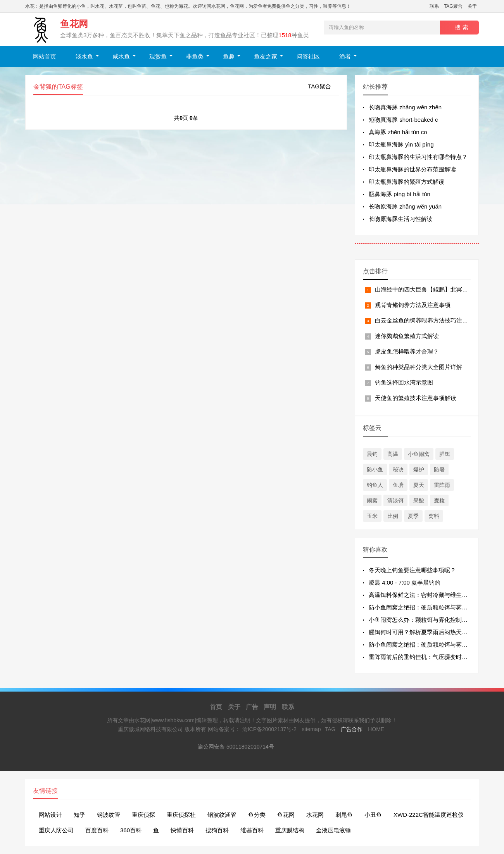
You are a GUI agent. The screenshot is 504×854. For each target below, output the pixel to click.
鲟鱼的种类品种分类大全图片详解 (419, 367)
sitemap (312, 729)
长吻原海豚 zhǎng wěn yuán (405, 206)
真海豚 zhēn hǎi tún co (398, 132)
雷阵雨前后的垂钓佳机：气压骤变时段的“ (422, 657)
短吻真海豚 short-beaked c (403, 120)
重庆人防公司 (56, 830)
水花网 (315, 815)
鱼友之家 (266, 56)
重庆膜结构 (290, 830)
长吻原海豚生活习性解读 (401, 219)
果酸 (419, 500)
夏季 (413, 516)
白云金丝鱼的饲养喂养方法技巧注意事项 (427, 320)
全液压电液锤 (333, 830)
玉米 (372, 516)
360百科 (131, 830)
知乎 (79, 815)
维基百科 (252, 830)
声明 (270, 707)
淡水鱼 (84, 56)
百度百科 (97, 830)
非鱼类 (195, 56)
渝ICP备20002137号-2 (269, 729)
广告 (252, 707)
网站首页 (45, 56)
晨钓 (372, 454)
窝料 (434, 516)
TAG (330, 729)
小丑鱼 (373, 815)
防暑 (439, 469)
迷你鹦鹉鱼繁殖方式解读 (407, 336)
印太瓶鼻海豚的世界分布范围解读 (412, 169)
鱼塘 (398, 485)
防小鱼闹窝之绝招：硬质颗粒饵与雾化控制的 (427, 607)
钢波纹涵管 (222, 815)
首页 (216, 707)
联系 (434, 6)
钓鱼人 (375, 485)
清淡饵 (395, 500)
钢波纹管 (109, 815)
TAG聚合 (453, 6)
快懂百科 (182, 830)
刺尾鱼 (344, 815)
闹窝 (372, 500)
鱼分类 (257, 815)
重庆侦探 (143, 815)
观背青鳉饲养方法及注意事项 (413, 305)
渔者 (345, 56)
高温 (393, 454)
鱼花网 (286, 815)
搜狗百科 (217, 830)
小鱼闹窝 (419, 454)
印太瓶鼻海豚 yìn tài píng (401, 144)
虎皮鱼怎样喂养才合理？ (407, 351)
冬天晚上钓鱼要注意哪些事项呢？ (412, 570)
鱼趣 (229, 56)
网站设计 (50, 815)
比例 (393, 516)
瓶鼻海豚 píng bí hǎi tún (400, 194)
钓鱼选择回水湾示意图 (404, 382)
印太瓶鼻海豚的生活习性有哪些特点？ (418, 157)
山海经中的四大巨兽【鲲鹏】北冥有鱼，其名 (433, 289)
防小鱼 (375, 469)
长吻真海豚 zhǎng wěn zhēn (405, 107)
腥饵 (445, 454)
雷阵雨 (442, 485)
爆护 (419, 469)
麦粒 (439, 500)
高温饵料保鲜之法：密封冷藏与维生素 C (421, 595)
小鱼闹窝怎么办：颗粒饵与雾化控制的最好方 (427, 620)
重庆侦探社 (181, 815)
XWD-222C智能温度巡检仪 (429, 815)
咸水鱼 (121, 56)
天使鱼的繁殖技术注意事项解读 (416, 398)
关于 (472, 6)
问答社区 (308, 56)
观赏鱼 (158, 56)
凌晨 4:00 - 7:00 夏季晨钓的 (405, 582)
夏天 (419, 485)
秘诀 (398, 469)
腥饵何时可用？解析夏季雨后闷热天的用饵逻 (427, 632)
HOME (376, 729)
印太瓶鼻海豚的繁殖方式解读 (406, 182)
